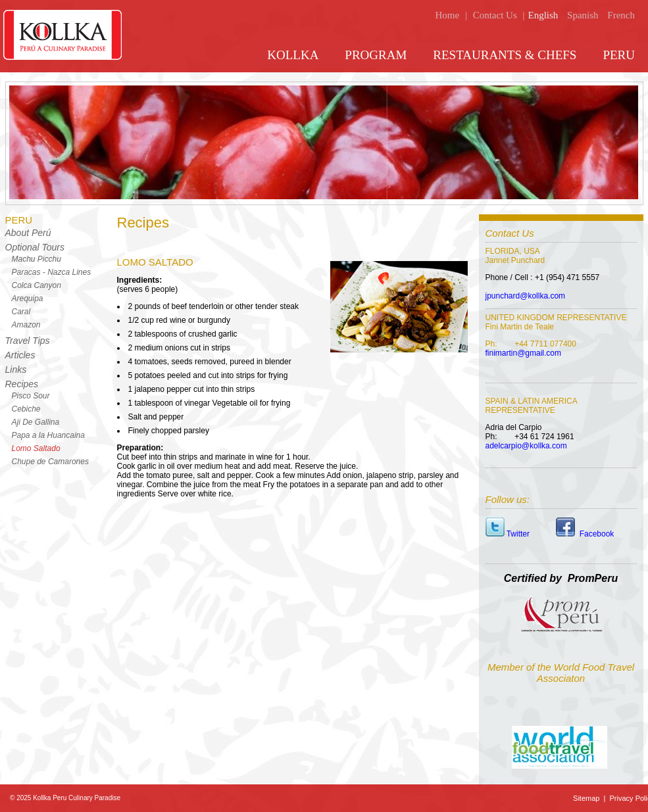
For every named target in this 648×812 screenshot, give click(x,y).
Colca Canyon (37, 285)
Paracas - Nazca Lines (52, 272)
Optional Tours (35, 247)
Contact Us (495, 15)
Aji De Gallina (36, 422)
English (543, 15)
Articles (20, 355)
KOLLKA (293, 55)
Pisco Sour (31, 396)
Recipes (22, 384)
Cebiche (26, 409)
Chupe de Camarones (50, 462)
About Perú (28, 233)
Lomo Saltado (36, 448)
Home (447, 15)
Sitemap (587, 798)
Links (16, 370)
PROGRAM (376, 55)
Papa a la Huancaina (48, 435)
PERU (619, 55)
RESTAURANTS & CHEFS (505, 55)
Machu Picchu (37, 259)
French (621, 15)
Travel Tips (28, 341)
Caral (21, 312)
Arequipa (28, 299)
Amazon (26, 325)
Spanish (583, 15)
